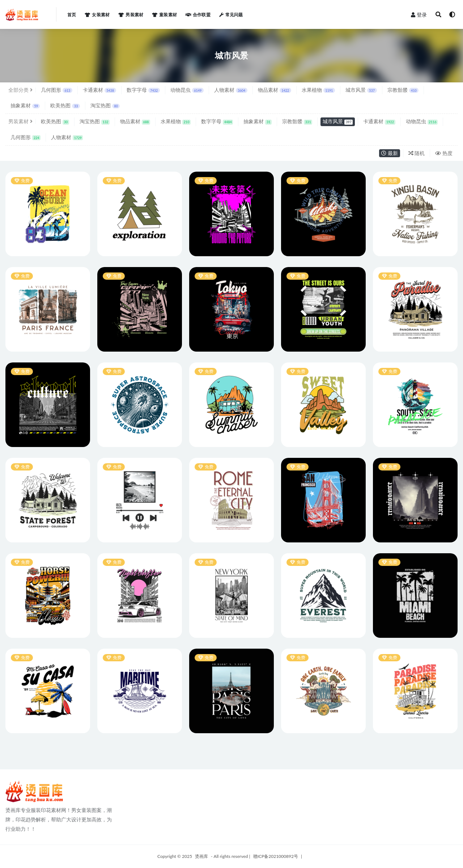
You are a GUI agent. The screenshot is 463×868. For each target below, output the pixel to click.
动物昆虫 (187, 90)
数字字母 (143, 90)
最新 (390, 153)
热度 (444, 153)
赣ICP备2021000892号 (276, 856)
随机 (417, 153)
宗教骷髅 (403, 90)
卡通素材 (99, 90)
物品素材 (275, 90)
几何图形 (57, 90)
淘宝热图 (105, 105)
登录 (419, 15)
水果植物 (318, 90)
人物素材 (231, 90)
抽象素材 (25, 105)
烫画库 (201, 856)
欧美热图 (65, 105)
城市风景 (361, 90)
